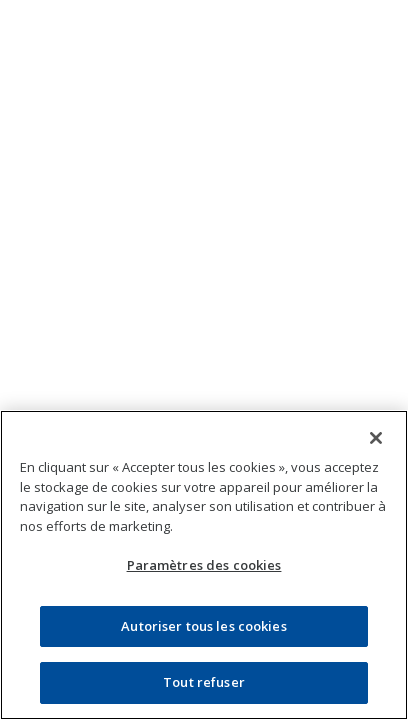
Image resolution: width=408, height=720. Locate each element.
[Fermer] (376, 438)
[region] (204, 565)
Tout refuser (204, 682)
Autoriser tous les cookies (203, 626)
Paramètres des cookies (204, 565)
